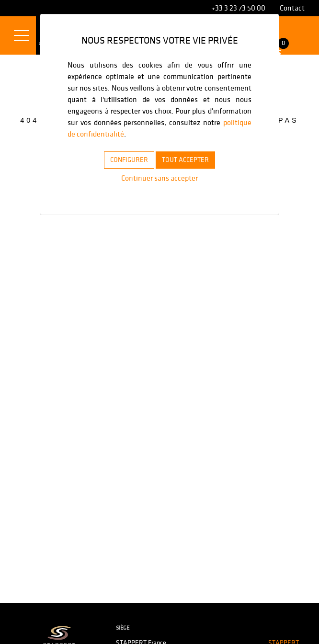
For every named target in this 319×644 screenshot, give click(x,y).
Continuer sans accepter (159, 178)
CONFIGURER (123, 160)
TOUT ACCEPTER (190, 160)
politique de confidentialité (166, 134)
